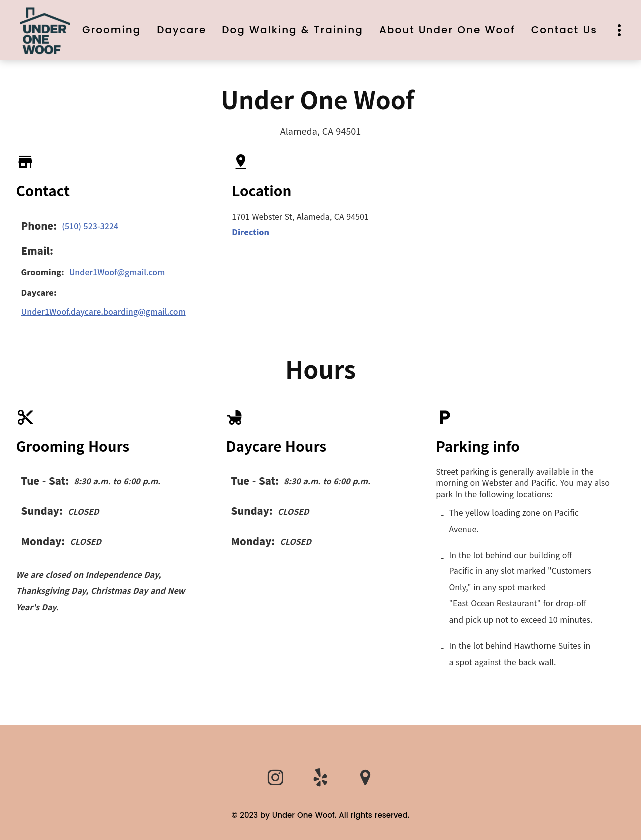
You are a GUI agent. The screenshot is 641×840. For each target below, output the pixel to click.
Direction (251, 232)
